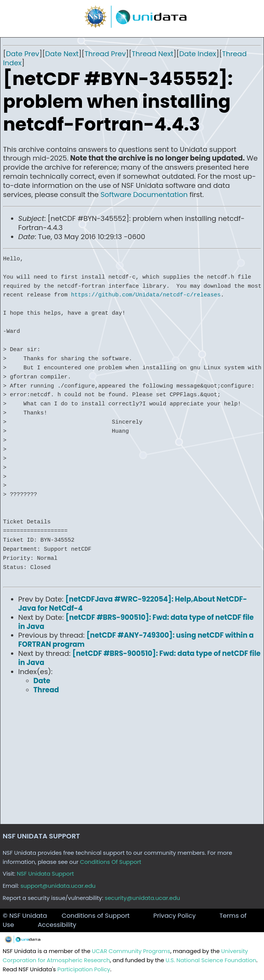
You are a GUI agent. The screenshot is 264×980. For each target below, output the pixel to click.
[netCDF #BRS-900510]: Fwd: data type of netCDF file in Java (136, 622)
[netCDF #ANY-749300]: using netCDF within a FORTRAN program (136, 640)
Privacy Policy (174, 916)
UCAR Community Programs (131, 951)
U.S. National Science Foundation (211, 960)
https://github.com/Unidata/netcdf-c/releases (146, 295)
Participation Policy (84, 969)
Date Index (198, 54)
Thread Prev (105, 54)
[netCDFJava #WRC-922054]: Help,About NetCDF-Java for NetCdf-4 (133, 604)
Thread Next (152, 54)
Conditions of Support (95, 916)
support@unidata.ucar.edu (58, 886)
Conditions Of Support (111, 862)
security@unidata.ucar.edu (142, 898)
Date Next (62, 54)
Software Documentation (144, 195)
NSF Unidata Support (45, 874)
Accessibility (57, 925)
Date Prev (23, 54)
